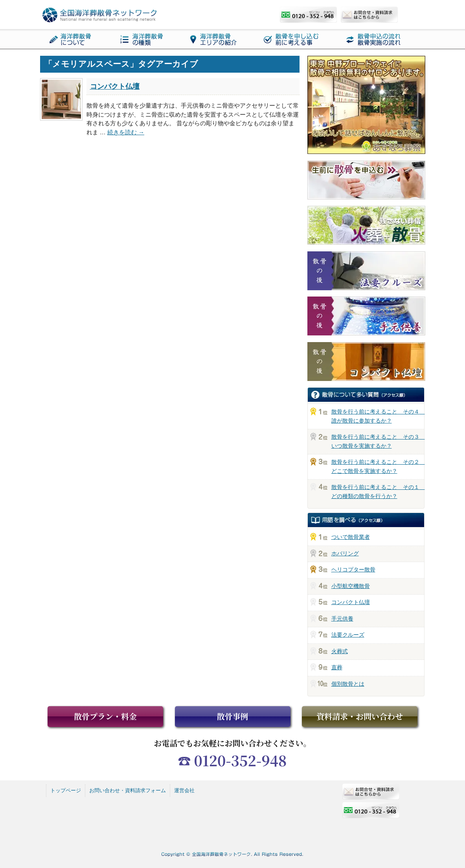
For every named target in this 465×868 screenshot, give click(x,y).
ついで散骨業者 (351, 537)
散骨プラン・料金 (105, 716)
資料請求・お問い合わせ (360, 716)
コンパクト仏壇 (115, 86)
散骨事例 (233, 716)
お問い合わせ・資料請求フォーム (128, 790)
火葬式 (340, 651)
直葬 (337, 667)
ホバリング (345, 553)
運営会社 (184, 790)
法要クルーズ (348, 635)
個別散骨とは (348, 684)
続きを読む (126, 132)
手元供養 (342, 619)
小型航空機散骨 (351, 586)
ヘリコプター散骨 (353, 570)
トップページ (66, 790)
